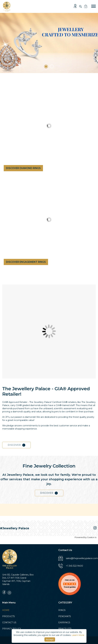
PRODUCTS (9, 618)
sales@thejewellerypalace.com (78, 560)
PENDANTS (65, 618)
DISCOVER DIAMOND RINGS (23, 168)
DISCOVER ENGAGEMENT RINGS (26, 263)
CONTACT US (9, 624)
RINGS (62, 612)
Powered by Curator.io (86, 537)
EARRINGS (64, 624)
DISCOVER (17, 447)
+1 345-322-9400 (71, 567)
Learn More (78, 635)
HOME (6, 612)
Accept (50, 639)
